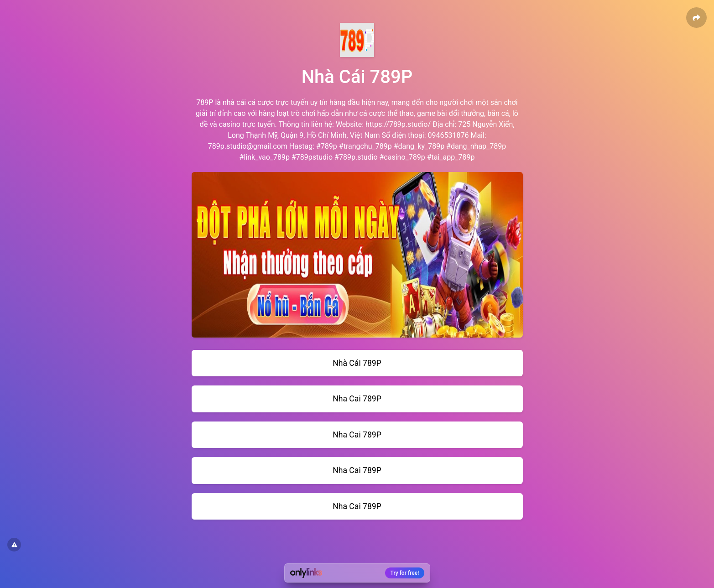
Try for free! (405, 573)
